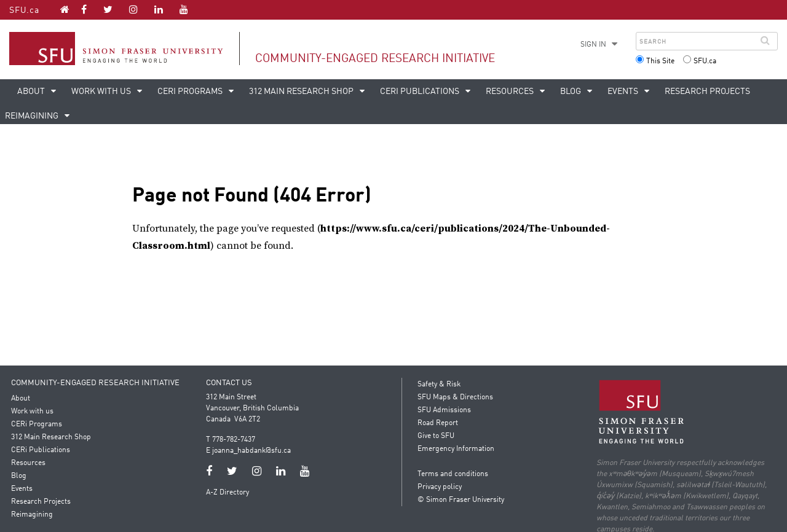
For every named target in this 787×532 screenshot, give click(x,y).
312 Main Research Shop (302, 92)
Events (624, 92)
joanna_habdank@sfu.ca (252, 451)
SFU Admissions (444, 410)
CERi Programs (191, 92)
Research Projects (707, 92)
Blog (571, 92)
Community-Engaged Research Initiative (375, 59)
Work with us (102, 92)
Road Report (438, 423)
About (32, 92)
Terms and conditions (453, 474)
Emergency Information (456, 449)
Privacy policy (440, 487)
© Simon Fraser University (461, 500)
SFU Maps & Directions (455, 397)
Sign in (593, 45)
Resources (511, 92)
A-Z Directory (228, 493)
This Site (660, 61)
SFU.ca (24, 10)
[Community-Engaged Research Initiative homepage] (65, 9)
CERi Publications (421, 92)
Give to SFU (436, 436)
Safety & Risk (439, 385)
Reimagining (33, 515)
